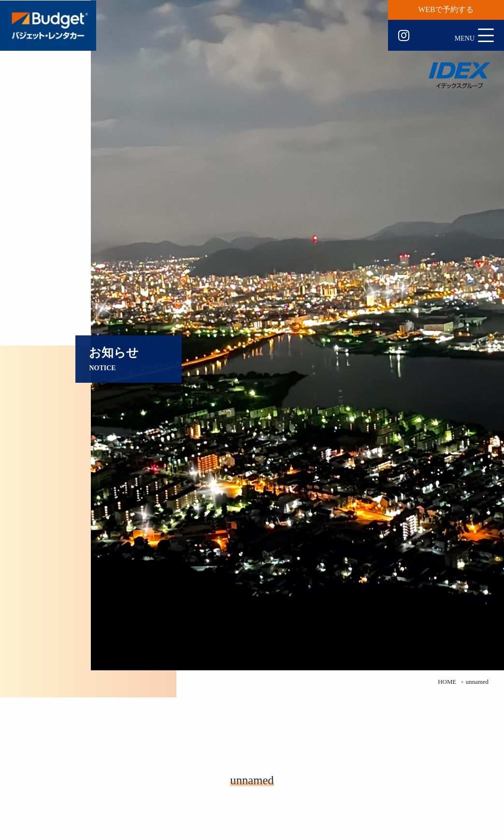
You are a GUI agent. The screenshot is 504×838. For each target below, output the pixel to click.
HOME (447, 682)
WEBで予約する (446, 9)
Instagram (404, 36)
